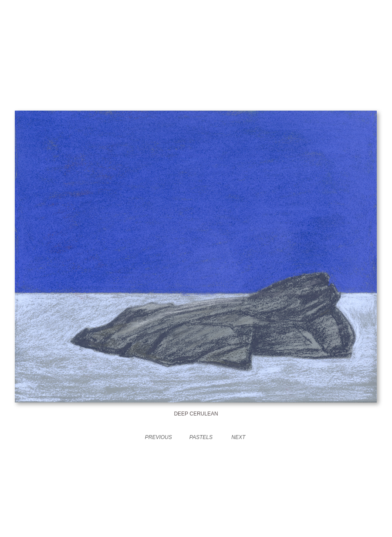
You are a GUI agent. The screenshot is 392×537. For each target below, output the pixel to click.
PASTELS (201, 437)
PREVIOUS (159, 437)
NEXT (238, 437)
